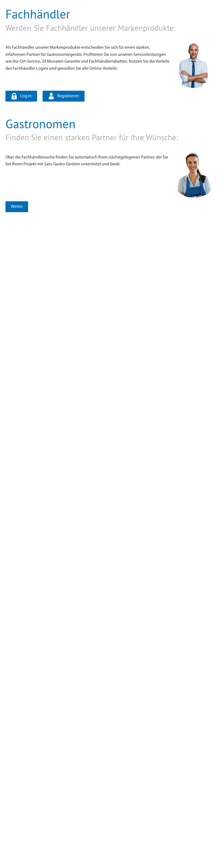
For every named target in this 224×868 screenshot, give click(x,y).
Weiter (17, 207)
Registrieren (68, 96)
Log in (26, 96)
